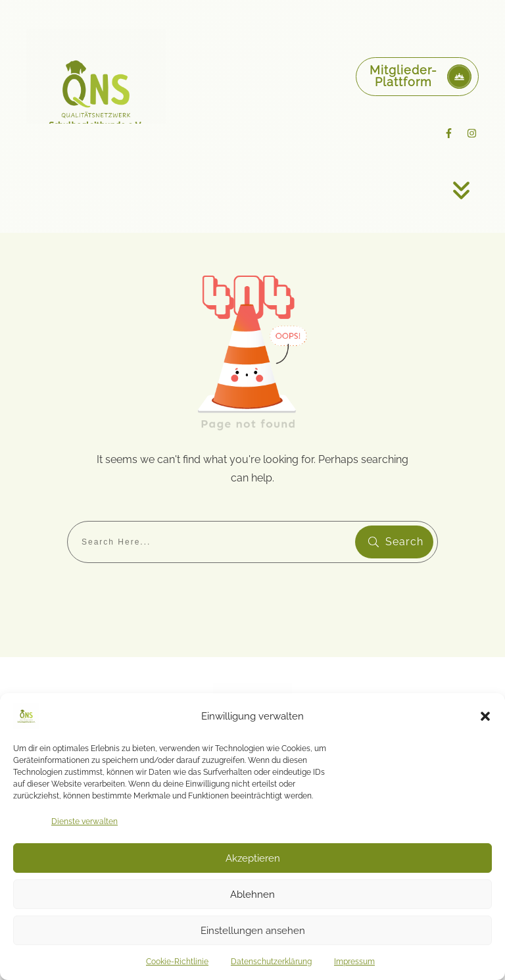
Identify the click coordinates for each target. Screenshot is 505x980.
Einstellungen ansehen (253, 931)
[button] (485, 716)
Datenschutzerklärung (271, 962)
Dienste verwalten (84, 821)
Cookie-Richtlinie (177, 962)
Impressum (354, 962)
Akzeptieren (253, 858)
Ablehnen (252, 894)
